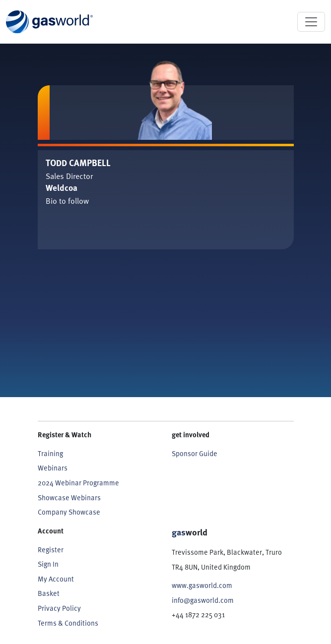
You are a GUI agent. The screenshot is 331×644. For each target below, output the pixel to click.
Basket (49, 593)
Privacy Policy (59, 608)
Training (50, 453)
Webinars (53, 468)
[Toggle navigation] (311, 22)
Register (51, 549)
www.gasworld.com (202, 585)
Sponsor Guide (195, 453)
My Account (56, 579)
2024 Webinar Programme (78, 482)
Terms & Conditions (68, 623)
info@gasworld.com (203, 600)
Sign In (48, 564)
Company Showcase (69, 512)
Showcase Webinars (69, 497)
